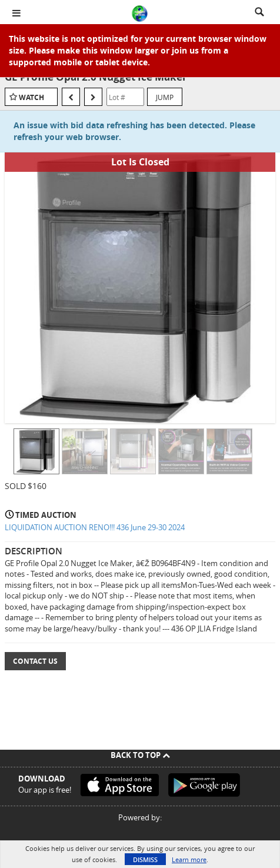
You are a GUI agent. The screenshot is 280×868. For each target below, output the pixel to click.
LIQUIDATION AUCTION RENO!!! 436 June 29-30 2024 (95, 527)
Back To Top (140, 755)
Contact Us (35, 661)
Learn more (189, 859)
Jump (165, 97)
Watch (31, 97)
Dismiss (145, 859)
